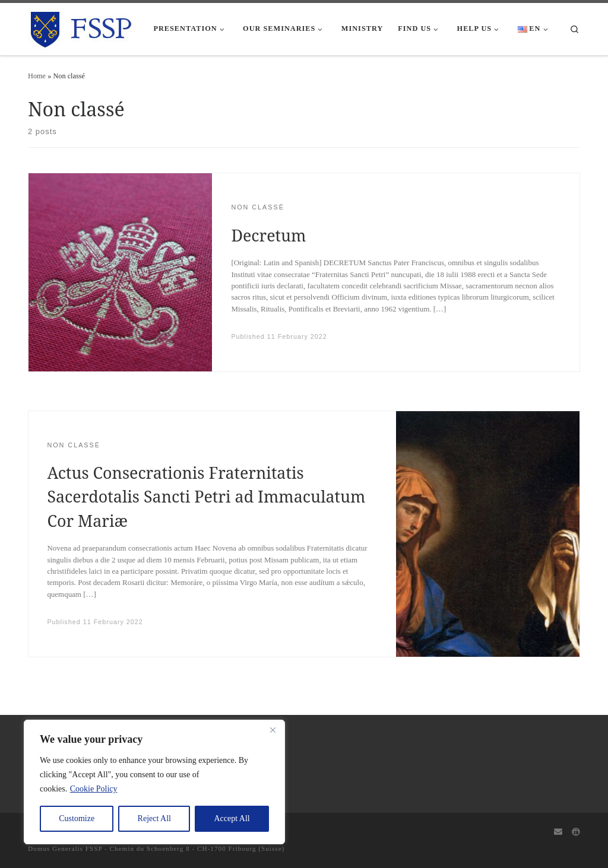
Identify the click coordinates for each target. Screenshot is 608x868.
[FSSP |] (82, 27)
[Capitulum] (576, 832)
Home (37, 76)
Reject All (154, 818)
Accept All (232, 818)
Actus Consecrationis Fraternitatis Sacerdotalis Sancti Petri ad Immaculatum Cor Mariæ (206, 497)
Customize (77, 818)
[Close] (273, 730)
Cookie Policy (94, 789)
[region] (154, 782)
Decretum (268, 235)
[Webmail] (558, 832)
